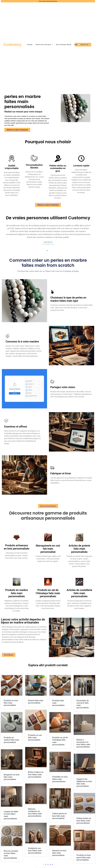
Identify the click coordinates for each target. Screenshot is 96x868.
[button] (47, 253)
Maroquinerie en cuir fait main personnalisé (48, 551)
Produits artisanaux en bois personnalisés (17, 549)
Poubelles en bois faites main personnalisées (60, 781)
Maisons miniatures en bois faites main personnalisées (35, 814)
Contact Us (85, 45)
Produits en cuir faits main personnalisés (35, 739)
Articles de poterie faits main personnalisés (79, 551)
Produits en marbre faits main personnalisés (17, 595)
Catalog (30, 45)
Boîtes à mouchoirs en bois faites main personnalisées (83, 745)
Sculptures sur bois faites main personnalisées (35, 852)
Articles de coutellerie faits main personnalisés (79, 595)
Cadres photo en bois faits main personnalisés (59, 818)
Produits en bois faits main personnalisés (11, 705)
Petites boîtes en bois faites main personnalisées (84, 823)
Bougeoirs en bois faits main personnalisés (12, 779)
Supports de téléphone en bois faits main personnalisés (84, 784)
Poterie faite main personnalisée (36, 704)
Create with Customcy (44, 45)
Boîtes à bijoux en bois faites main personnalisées (36, 776)
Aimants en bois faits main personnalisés (59, 855)
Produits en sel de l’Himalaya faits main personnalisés (48, 595)
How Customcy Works (64, 45)
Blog (76, 45)
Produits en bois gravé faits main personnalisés (84, 859)
